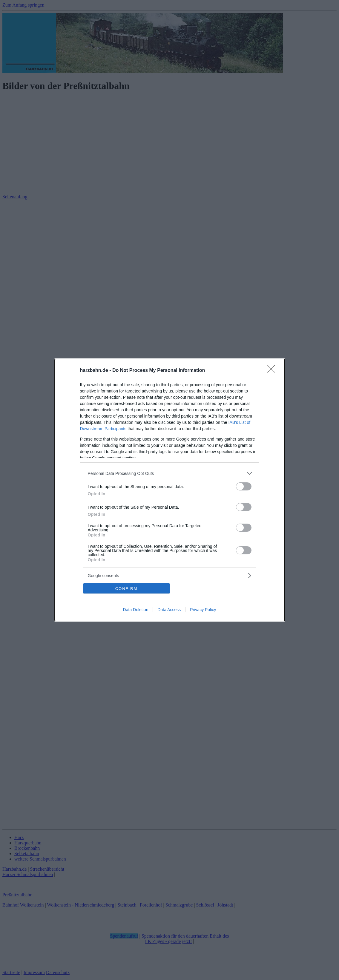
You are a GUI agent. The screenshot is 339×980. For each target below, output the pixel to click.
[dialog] (170, 490)
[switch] (244, 486)
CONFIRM (126, 589)
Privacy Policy (203, 610)
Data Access (169, 610)
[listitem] (170, 473)
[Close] (273, 371)
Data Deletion (136, 610)
